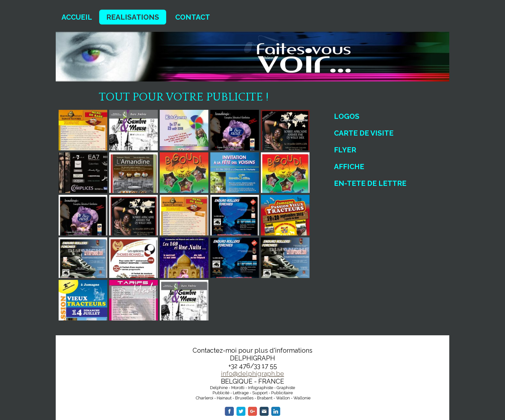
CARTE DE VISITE (364, 133)
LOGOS (347, 116)
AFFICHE (349, 167)
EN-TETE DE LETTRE (370, 183)
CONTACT (193, 17)
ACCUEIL (77, 17)
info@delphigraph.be (252, 374)
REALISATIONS (133, 17)
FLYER (345, 150)
